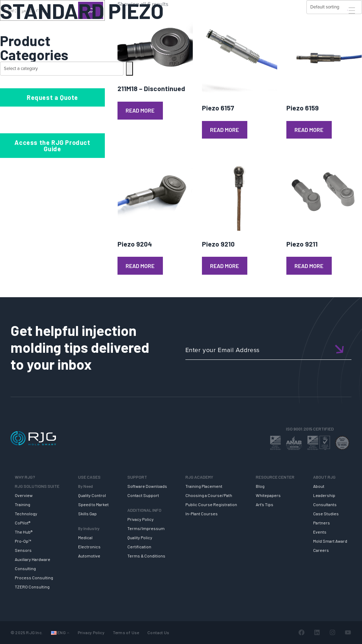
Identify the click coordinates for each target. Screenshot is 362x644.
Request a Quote (52, 97)
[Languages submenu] (68, 633)
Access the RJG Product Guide (52, 146)
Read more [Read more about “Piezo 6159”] (309, 130)
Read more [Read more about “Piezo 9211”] (309, 266)
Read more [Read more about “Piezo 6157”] (224, 130)
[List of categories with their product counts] (62, 69)
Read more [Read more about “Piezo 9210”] (224, 266)
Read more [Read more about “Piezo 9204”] (140, 266)
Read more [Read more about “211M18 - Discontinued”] (140, 110)
